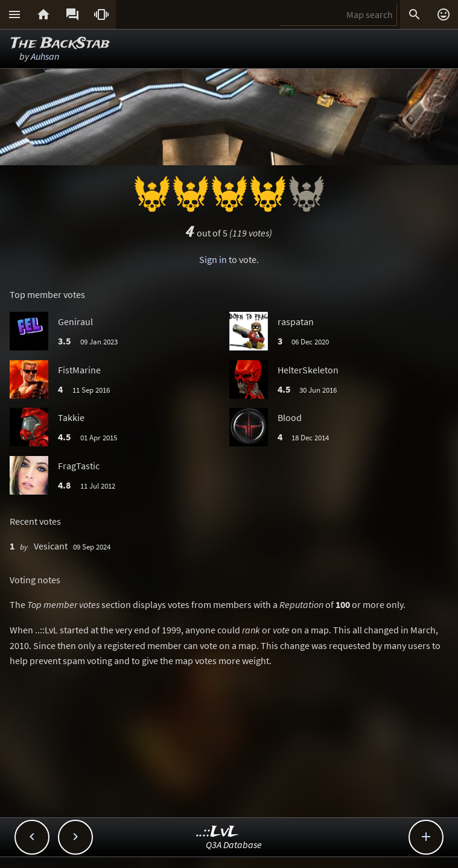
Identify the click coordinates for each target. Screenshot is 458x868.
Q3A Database (234, 844)
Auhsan (45, 56)
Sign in (213, 259)
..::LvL (218, 832)
